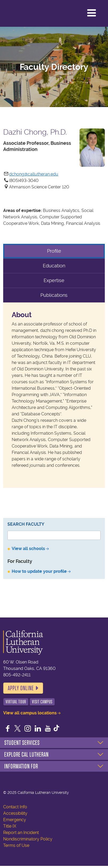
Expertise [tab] (54, 280)
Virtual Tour (16, 702)
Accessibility (15, 813)
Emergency (15, 820)
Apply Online (21, 688)
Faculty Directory (54, 67)
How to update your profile (39, 571)
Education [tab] (54, 266)
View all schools (28, 549)
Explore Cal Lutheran (26, 755)
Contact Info (15, 807)
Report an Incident (21, 833)
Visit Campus (42, 702)
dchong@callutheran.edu (34, 174)
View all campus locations (30, 713)
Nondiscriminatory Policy (28, 839)
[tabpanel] (54, 395)
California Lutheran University (26, 12)
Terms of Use (16, 845)
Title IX (10, 826)
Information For (21, 766)
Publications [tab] (54, 295)
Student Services (22, 743)
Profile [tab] (54, 251)
